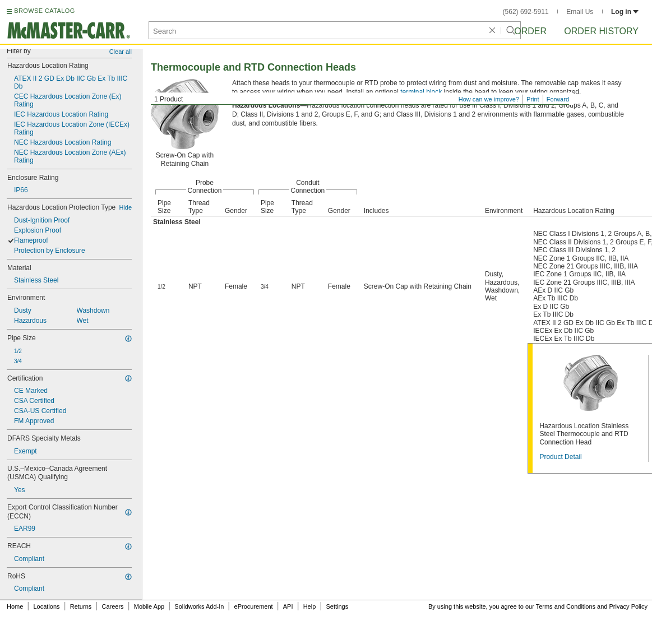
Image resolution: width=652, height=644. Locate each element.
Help (310, 606)
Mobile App (149, 606)
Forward (558, 99)
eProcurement (254, 606)
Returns (81, 606)
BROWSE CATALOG (44, 11)
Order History (601, 31)
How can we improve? (489, 99)
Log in (625, 12)
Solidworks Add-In (199, 606)
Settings (337, 606)
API (288, 606)
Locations (47, 606)
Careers (112, 606)
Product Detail (560, 457)
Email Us (580, 12)
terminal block (421, 92)
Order (530, 31)
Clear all (121, 52)
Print (533, 99)
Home (15, 606)
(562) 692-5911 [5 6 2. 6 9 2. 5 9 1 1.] (526, 12)
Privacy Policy (628, 606)
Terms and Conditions (566, 606)
